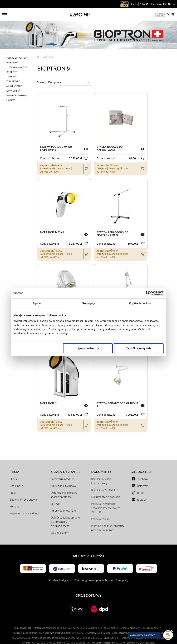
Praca (13, 493)
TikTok (140, 493)
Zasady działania (65, 472)
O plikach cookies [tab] (140, 303)
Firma (14, 472)
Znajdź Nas (142, 472)
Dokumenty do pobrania (106, 497)
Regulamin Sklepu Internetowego (102, 481)
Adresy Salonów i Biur (64, 511)
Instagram (142, 486)
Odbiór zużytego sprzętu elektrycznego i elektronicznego (65, 522)
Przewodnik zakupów (63, 486)
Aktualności (17, 486)
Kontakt (14, 507)
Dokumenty (101, 472)
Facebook (142, 479)
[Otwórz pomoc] (168, 635)
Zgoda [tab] (37, 303)
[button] (145, 635)
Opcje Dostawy (88, 596)
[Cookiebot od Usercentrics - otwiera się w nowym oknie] (148, 293)
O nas (13, 479)
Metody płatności (88, 556)
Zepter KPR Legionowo (23, 500)
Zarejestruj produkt (62, 479)
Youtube (142, 500)
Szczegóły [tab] (88, 303)
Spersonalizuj (88, 348)
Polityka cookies (101, 519)
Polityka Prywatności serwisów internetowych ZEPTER (106, 508)
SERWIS (55, 504)
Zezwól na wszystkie (139, 348)
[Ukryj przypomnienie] (158, 635)
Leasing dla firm (60, 533)
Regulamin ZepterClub (105, 490)
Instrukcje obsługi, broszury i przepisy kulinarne (108, 528)
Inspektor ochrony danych (25, 514)
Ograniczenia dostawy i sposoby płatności (65, 495)
